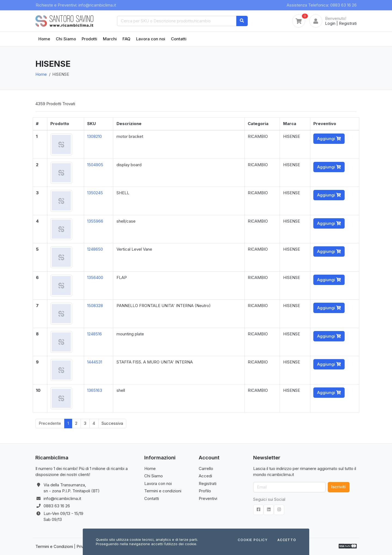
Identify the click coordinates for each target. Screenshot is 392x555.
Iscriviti (339, 487)
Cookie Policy (253, 540)
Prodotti (89, 39)
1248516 (94, 334)
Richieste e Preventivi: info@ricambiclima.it (76, 5)
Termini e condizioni (163, 491)
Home (44, 39)
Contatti (179, 39)
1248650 (95, 249)
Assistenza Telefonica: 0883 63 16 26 (322, 5)
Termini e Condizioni (54, 546)
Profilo (205, 491)
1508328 (95, 306)
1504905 (95, 165)
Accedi (205, 476)
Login (330, 23)
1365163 (95, 390)
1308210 (94, 136)
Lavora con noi (151, 39)
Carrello (206, 468)
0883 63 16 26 (57, 506)
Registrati (348, 23)
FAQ (126, 39)
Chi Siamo (66, 39)
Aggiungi (329, 139)
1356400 (95, 277)
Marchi (110, 39)
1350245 (95, 193)
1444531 (95, 362)
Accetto (287, 540)
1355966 (95, 221)
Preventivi (208, 498)
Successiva (112, 423)
